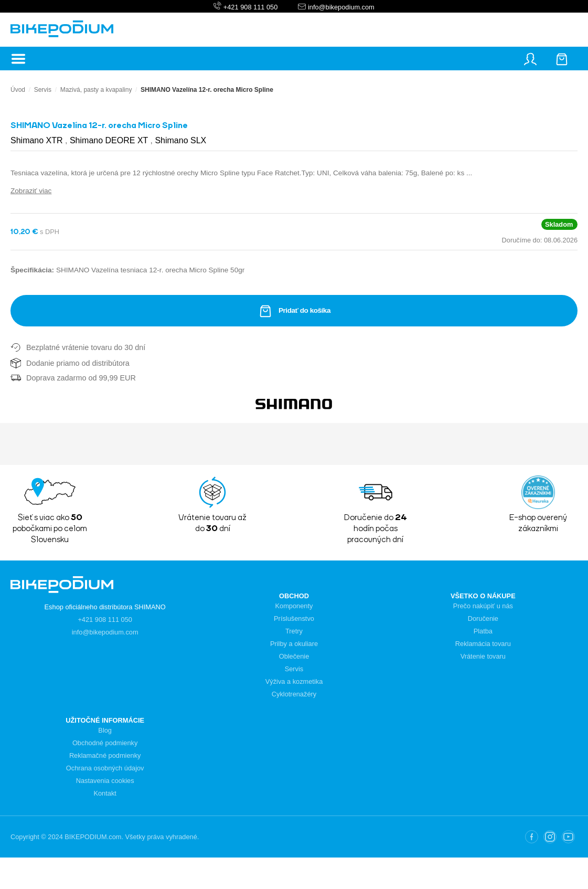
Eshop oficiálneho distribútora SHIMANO (105, 607)
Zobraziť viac (31, 191)
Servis (43, 90)
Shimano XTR (38, 140)
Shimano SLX (180, 140)
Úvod (18, 90)
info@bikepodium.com (340, 7)
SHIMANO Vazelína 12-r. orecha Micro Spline (207, 90)
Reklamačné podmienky (105, 755)
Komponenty (294, 606)
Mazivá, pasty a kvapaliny (96, 90)
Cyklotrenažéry (294, 694)
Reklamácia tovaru (483, 644)
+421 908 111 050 (251, 7)
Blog (105, 730)
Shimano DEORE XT (110, 140)
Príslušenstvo (294, 618)
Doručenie (483, 618)
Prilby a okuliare (294, 644)
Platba (483, 631)
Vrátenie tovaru (483, 656)
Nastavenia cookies (105, 781)
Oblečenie (294, 656)
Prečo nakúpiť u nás (483, 606)
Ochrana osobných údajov (105, 768)
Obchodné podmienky (105, 743)
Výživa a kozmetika (294, 681)
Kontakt (105, 793)
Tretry (294, 631)
